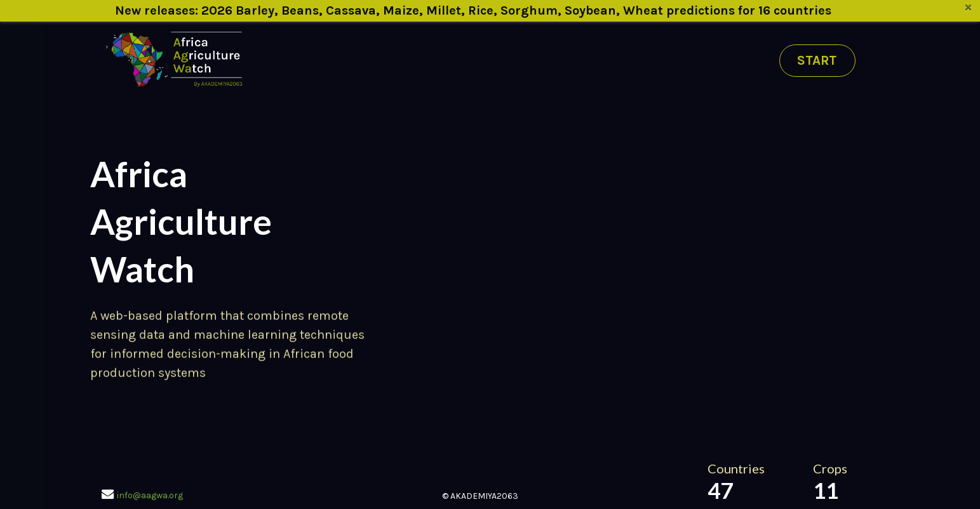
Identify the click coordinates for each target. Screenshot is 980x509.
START (817, 60)
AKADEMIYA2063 (484, 496)
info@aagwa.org (150, 495)
